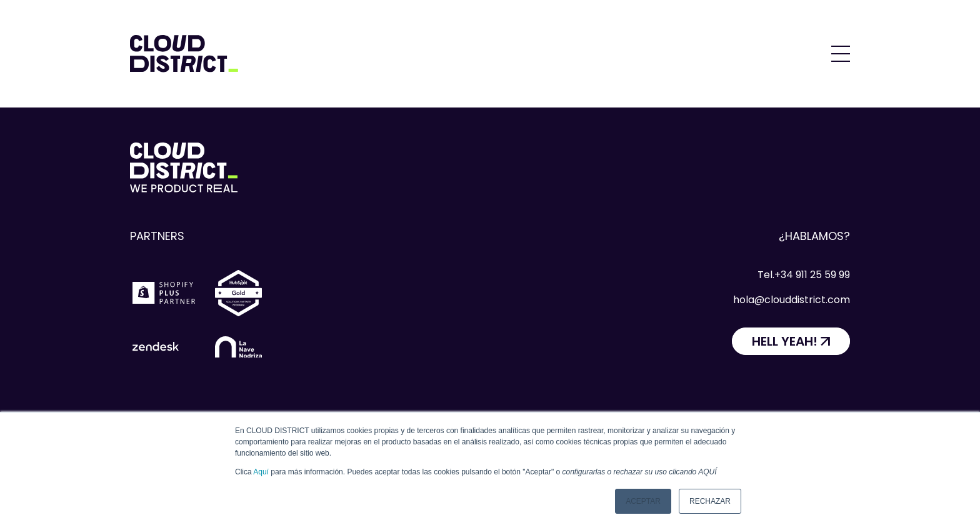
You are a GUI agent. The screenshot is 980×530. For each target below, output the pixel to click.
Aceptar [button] (643, 501)
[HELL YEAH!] (791, 341)
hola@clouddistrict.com (792, 300)
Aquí (261, 472)
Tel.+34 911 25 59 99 (804, 275)
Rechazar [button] (710, 501)
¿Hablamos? (814, 236)
